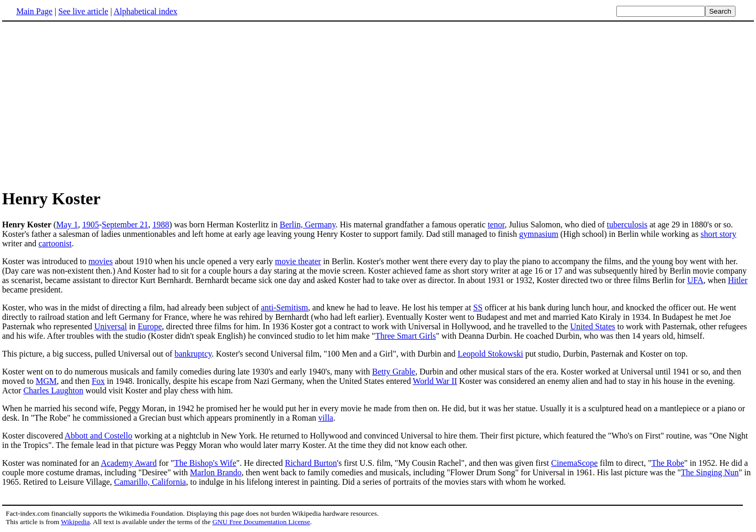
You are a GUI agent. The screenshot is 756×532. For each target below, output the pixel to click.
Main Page (34, 11)
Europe (150, 326)
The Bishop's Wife (205, 463)
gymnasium (539, 234)
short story (718, 234)
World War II (435, 381)
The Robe (668, 463)
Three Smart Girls (406, 336)
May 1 (67, 225)
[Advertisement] (378, 105)
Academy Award (129, 463)
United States (593, 326)
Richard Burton (311, 463)
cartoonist (55, 243)
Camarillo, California (150, 482)
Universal (111, 326)
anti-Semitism (285, 307)
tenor (496, 225)
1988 (161, 225)
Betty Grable (394, 372)
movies (100, 261)
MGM (46, 381)
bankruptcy (193, 354)
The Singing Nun (710, 472)
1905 (90, 225)
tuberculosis (627, 225)
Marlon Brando (216, 472)
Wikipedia (75, 522)
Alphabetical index (145, 11)
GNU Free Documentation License (261, 522)
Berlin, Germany (308, 225)
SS (478, 307)
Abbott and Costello (98, 436)
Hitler (737, 280)
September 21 (125, 225)
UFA (695, 280)
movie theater (298, 261)
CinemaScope (575, 463)
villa (325, 418)
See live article (83, 11)
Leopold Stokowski (491, 354)
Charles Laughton (53, 390)
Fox (98, 381)
